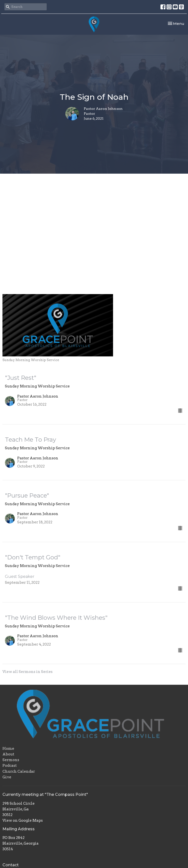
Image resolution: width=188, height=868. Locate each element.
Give (7, 777)
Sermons (11, 760)
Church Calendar (19, 771)
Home (8, 749)
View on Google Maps (23, 820)
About (8, 754)
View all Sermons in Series (28, 672)
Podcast (10, 766)
